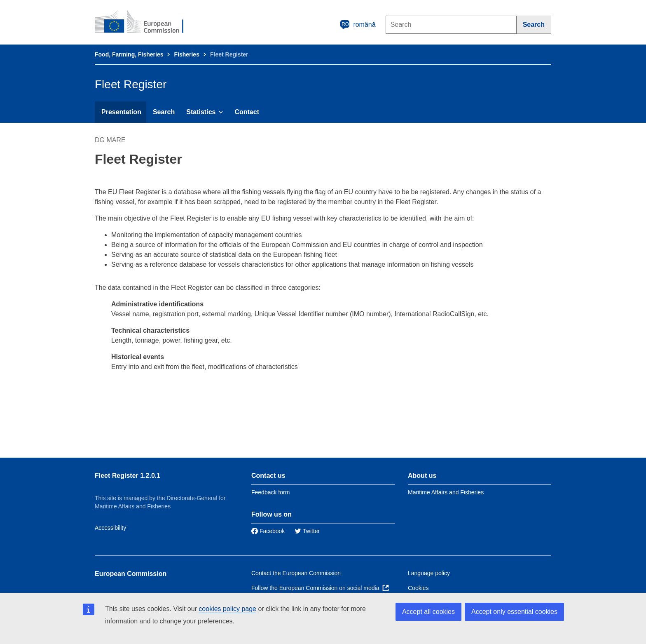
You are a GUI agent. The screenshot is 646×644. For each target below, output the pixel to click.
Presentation (121, 112)
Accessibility (110, 528)
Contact (247, 112)
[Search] (534, 25)
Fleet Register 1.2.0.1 (128, 476)
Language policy (429, 573)
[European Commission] (145, 22)
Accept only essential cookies (514, 612)
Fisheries (186, 54)
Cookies (418, 588)
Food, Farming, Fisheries (129, 54)
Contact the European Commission (296, 573)
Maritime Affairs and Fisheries (446, 492)
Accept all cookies (428, 612)
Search (164, 112)
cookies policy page (227, 609)
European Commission (131, 574)
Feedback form (270, 492)
